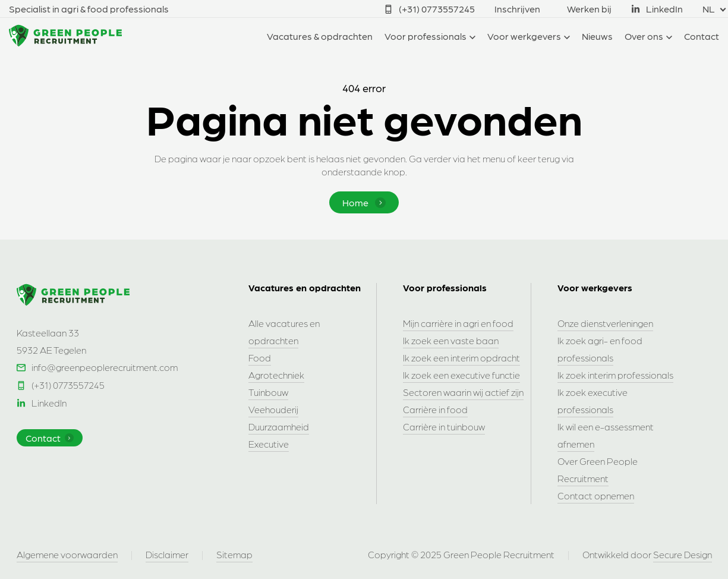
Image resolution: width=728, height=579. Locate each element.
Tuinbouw (268, 392)
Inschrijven (517, 9)
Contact (702, 36)
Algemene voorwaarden (67, 554)
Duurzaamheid (279, 427)
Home (364, 202)
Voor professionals (426, 36)
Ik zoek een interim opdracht (461, 358)
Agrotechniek (276, 375)
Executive (269, 444)
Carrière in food (435, 409)
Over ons (644, 36)
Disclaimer (167, 554)
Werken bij (589, 9)
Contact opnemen (596, 495)
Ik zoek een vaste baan (451, 340)
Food (260, 358)
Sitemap (234, 554)
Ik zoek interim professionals (615, 375)
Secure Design (683, 554)
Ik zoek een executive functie (461, 375)
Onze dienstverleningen (605, 323)
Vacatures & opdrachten (320, 36)
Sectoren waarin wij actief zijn (463, 392)
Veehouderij (273, 409)
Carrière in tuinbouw (444, 427)
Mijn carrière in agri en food (458, 323)
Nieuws (597, 36)
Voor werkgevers (524, 36)
